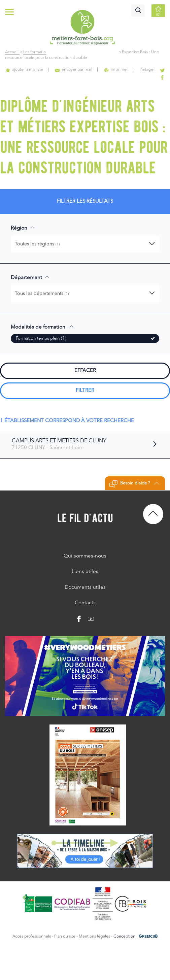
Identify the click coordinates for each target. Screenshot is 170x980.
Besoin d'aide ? (134, 484)
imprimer (116, 70)
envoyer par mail (74, 70)
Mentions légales (94, 937)
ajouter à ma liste (24, 70)
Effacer (85, 371)
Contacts (85, 603)
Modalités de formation (42, 327)
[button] (85, 244)
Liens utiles (85, 572)
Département (30, 277)
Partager (147, 70)
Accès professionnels (32, 937)
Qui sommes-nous (85, 556)
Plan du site (65, 937)
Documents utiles (85, 588)
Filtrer (85, 391)
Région (23, 228)
